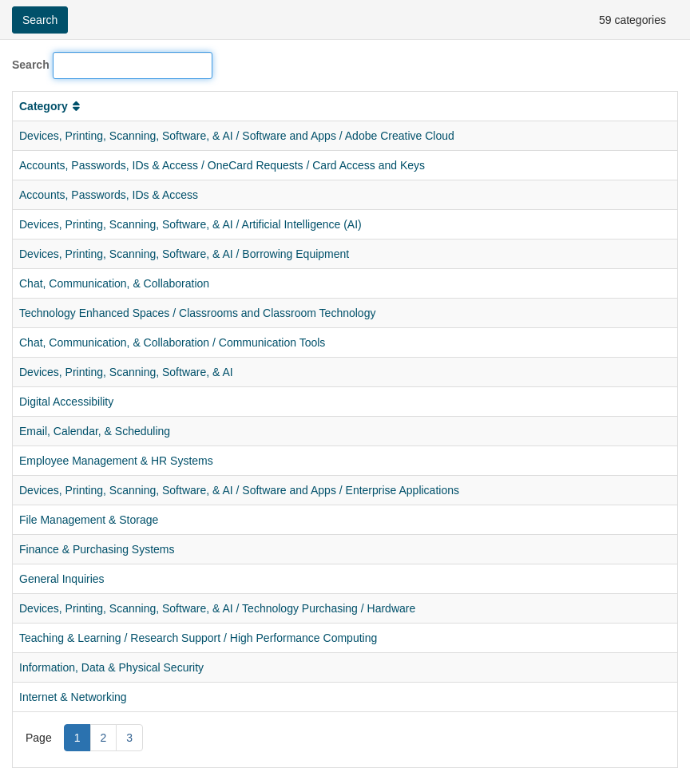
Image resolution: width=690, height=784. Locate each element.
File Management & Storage (89, 520)
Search (31, 65)
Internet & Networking (73, 697)
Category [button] (51, 106)
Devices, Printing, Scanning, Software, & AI (126, 372)
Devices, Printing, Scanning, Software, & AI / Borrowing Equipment (184, 254)
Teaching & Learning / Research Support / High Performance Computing (198, 638)
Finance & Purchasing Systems (97, 549)
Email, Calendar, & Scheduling (95, 431)
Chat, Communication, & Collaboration (114, 283)
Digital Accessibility (66, 402)
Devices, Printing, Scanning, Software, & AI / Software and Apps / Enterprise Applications (239, 490)
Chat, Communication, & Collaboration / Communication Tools (172, 343)
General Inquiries (62, 579)
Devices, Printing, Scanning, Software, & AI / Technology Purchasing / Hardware (217, 608)
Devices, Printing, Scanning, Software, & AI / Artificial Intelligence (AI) (190, 224)
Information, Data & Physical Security (111, 667)
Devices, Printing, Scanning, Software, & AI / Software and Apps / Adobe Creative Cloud (237, 136)
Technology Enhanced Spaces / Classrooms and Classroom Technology (197, 313)
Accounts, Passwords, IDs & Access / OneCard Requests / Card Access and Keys (222, 165)
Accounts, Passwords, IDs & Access (109, 195)
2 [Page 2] (104, 738)
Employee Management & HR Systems (116, 461)
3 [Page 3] (129, 738)
